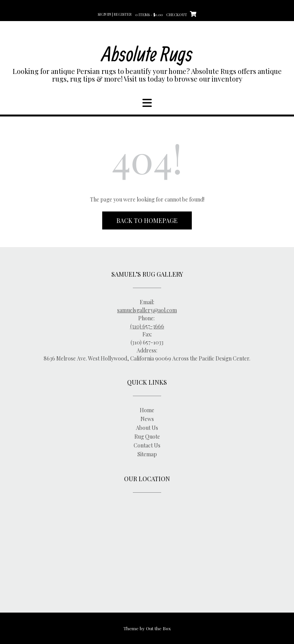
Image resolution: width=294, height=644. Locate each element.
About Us (147, 428)
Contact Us (147, 445)
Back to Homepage (147, 220)
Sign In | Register (115, 14)
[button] (147, 103)
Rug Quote (147, 437)
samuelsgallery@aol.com (147, 310)
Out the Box (158, 628)
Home (147, 410)
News (147, 419)
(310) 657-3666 (147, 326)
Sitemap (147, 454)
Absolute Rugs (147, 53)
